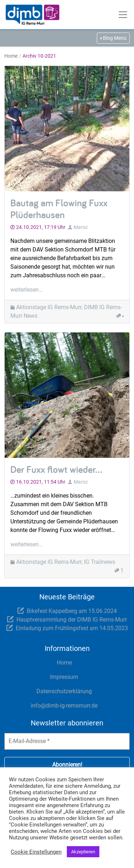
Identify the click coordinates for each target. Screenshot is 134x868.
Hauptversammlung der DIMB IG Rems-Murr (72, 620)
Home (11, 56)
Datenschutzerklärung (64, 691)
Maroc (81, 227)
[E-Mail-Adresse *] (67, 741)
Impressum (64, 677)
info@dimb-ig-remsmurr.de (64, 706)
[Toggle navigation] (124, 15)
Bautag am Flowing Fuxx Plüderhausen (59, 209)
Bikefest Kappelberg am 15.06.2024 (72, 611)
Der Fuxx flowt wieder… (56, 469)
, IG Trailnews (98, 562)
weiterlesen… (26, 290)
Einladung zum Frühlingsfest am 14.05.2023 (72, 628)
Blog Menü (115, 38)
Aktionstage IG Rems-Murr (49, 307)
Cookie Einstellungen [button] (36, 852)
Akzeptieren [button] (83, 852)
